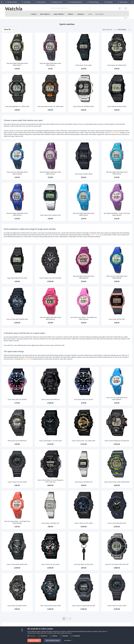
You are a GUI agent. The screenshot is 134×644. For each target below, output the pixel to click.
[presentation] (2, 2)
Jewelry (90, 14)
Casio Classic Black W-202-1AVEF (44, 260)
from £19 (57, 2)
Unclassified (77, 636)
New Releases (99, 14)
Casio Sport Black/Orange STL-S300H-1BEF (69, 96)
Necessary (33, 636)
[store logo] (14, 9)
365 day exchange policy (59, 624)
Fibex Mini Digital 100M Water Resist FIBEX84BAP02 (69, 298)
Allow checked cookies (53, 640)
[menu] (67, 14)
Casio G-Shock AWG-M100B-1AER (44, 526)
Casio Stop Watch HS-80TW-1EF (95, 527)
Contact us (47, 604)
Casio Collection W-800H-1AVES (120, 97)
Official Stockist (42, 2)
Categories (81, 14)
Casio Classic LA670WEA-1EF (95, 452)
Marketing (65, 636)
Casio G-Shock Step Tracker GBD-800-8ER (120, 451)
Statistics (55, 636)
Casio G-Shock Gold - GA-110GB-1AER (95, 413)
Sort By (115, 28)
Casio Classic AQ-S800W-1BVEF (44, 564)
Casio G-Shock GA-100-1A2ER (95, 489)
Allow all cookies (34, 640)
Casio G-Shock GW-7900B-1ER (69, 377)
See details (67, 640)
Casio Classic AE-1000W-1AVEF (120, 60)
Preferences (44, 636)
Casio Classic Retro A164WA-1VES (69, 199)
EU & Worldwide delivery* (76, 2)
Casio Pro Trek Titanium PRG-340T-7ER (120, 526)
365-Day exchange (12, 2)
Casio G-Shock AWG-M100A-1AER (69, 563)
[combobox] (67, 8)
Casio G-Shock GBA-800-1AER (120, 489)
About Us (38, 624)
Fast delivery (27, 2)
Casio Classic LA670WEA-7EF (69, 489)
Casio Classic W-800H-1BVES (95, 163)
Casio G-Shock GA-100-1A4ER (69, 527)
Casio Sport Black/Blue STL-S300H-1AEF (44, 96)
